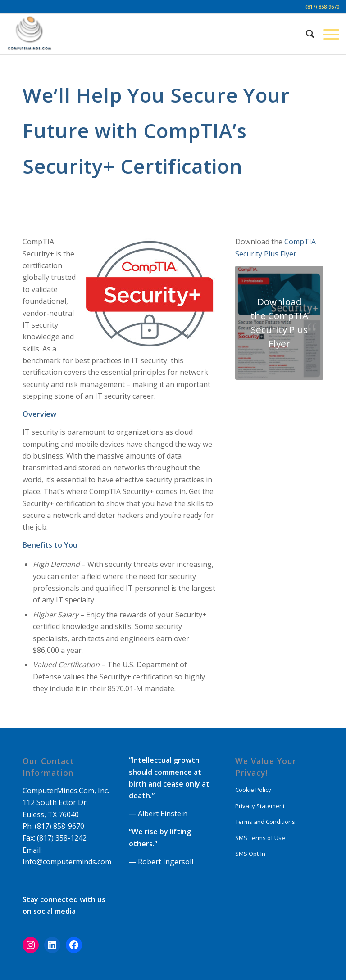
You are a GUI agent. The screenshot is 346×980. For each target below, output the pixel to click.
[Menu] (327, 34)
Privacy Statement (260, 806)
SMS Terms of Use (260, 838)
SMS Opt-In (250, 854)
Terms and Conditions (265, 822)
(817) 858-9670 (322, 7)
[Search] (306, 34)
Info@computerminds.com (67, 862)
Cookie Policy (253, 790)
